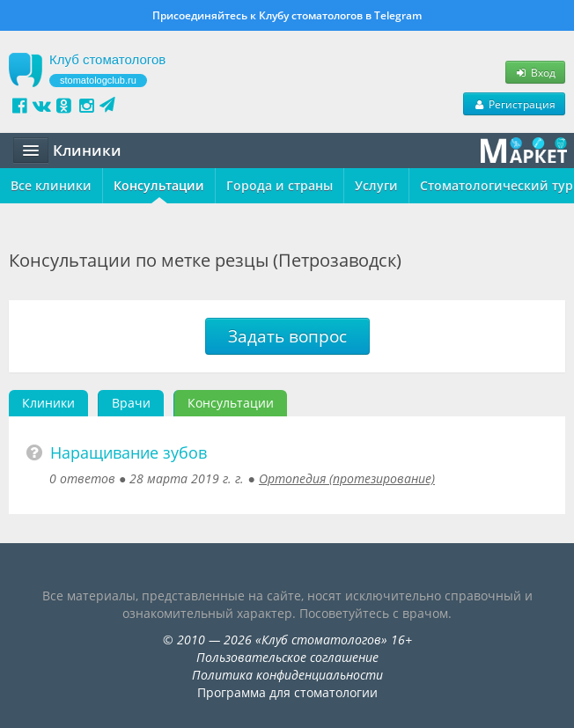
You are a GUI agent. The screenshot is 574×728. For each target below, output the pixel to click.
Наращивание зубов (129, 452)
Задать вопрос (287, 336)
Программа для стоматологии (287, 692)
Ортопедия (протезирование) (347, 478)
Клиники (48, 403)
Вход (535, 72)
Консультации (159, 185)
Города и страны (280, 185)
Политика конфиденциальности (287, 675)
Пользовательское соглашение (287, 657)
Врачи (131, 403)
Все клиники (51, 185)
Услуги (376, 185)
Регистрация (514, 104)
